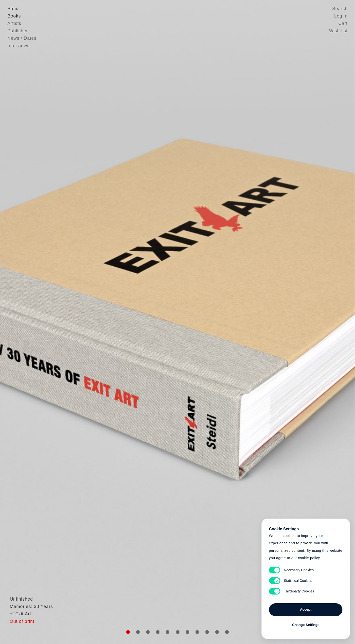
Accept (306, 609)
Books (14, 16)
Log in (341, 16)
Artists (14, 23)
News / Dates (22, 38)
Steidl (14, 9)
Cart (343, 23)
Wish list (338, 31)
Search (340, 9)
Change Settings (306, 625)
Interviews (18, 46)
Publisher (18, 31)
